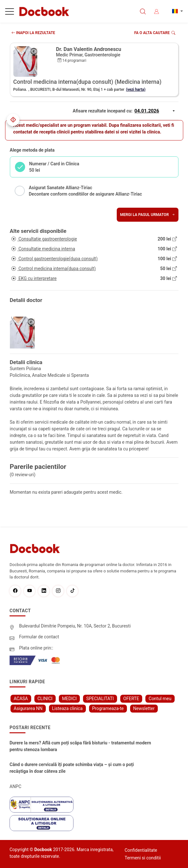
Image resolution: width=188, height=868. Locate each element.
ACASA (21, 699)
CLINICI (45, 699)
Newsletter (144, 708)
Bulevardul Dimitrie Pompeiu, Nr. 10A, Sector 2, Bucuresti (75, 626)
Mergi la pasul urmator (147, 215)
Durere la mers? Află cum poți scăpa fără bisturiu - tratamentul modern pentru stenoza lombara (80, 746)
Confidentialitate (141, 850)
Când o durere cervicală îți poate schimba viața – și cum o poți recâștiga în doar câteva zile (72, 768)
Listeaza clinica (67, 708)
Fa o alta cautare (155, 33)
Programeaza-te (108, 708)
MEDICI (69, 699)
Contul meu (160, 699)
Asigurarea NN (28, 708)
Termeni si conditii (143, 858)
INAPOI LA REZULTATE (33, 33)
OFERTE (131, 699)
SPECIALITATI (100, 699)
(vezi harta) (136, 90)
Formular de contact (39, 637)
